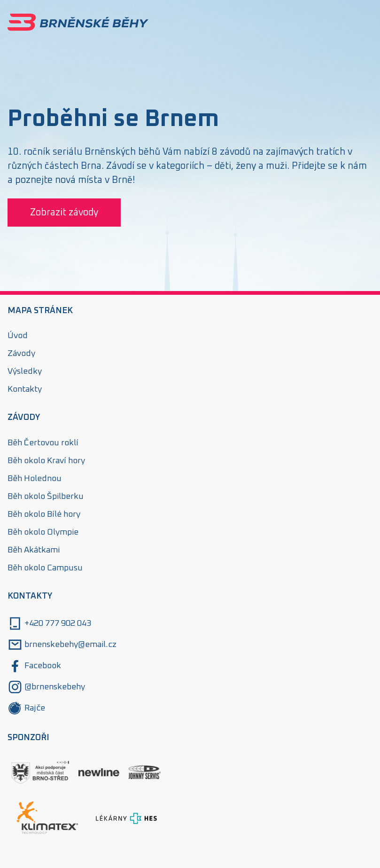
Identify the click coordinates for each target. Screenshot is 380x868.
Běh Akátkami (34, 550)
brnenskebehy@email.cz (62, 645)
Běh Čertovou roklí (43, 443)
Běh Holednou (35, 479)
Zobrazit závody (64, 213)
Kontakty (25, 389)
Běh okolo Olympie (43, 532)
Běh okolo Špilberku (46, 497)
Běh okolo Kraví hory (46, 461)
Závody (21, 354)
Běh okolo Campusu (45, 568)
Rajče (26, 708)
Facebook (34, 666)
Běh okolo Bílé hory (44, 514)
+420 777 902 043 (49, 623)
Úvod (18, 336)
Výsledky (25, 371)
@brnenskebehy (46, 687)
